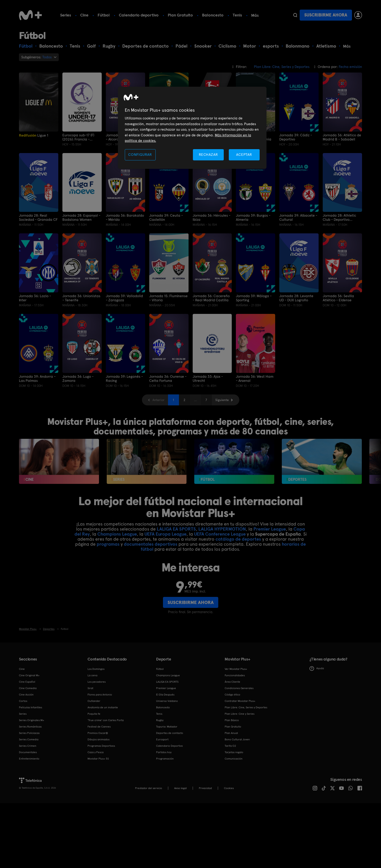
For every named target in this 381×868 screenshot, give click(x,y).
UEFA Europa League (165, 534)
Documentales (28, 752)
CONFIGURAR (140, 155)
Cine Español (27, 682)
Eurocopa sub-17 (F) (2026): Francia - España (78, 137)
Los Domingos (96, 669)
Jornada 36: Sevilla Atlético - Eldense (338, 298)
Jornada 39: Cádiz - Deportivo (296, 137)
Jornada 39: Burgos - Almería (253, 218)
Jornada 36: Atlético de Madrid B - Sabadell (342, 137)
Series (66, 15)
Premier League (270, 529)
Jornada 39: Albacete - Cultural (298, 218)
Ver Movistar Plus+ (236, 669)
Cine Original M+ (29, 675)
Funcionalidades (235, 675)
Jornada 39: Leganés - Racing (124, 378)
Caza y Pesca (96, 752)
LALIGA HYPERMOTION (222, 529)
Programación (165, 759)
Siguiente (222, 400)
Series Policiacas (29, 733)
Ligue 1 (34, 135)
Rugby (160, 720)
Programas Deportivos (101, 746)
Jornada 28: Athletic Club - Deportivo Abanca (339, 218)
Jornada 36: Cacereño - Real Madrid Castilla (211, 298)
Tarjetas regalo (234, 752)
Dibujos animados (99, 739)
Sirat (90, 688)
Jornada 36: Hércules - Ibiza (212, 218)
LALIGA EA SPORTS (176, 529)
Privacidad (205, 788)
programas (108, 544)
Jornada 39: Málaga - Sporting (254, 298)
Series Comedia (29, 739)
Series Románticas (30, 727)
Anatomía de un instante (103, 707)
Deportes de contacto (170, 733)
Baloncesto (213, 15)
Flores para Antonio (100, 695)
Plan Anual (231, 733)
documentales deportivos (151, 544)
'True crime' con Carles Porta (106, 720)
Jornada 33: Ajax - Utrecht (208, 378)
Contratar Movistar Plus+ (240, 701)
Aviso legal (180, 788)
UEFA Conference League (220, 534)
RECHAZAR (208, 155)
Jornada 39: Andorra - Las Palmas (37, 378)
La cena (92, 675)
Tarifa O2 (230, 746)
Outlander (94, 701)
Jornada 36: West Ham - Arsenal (255, 378)
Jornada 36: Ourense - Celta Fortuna (168, 378)
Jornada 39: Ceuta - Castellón (166, 218)
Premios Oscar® (98, 733)
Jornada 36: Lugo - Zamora (78, 378)
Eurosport (162, 739)
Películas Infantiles (31, 707)
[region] (192, 128)
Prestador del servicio (149, 788)
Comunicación (234, 759)
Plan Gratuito (180, 15)
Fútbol (104, 15)
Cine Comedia (28, 688)
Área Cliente (232, 682)
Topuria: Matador (167, 727)
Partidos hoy (164, 752)
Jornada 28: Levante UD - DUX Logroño (296, 298)
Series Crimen (28, 746)
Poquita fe (94, 714)
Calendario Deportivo (169, 746)
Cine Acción (26, 695)
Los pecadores (97, 682)
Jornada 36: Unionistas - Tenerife (81, 298)
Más (255, 15)
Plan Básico (232, 720)
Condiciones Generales (239, 688)
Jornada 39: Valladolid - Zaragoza (124, 298)
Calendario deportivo (139, 15)
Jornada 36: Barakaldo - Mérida (125, 218)
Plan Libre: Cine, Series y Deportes (246, 707)
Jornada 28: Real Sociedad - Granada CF (38, 218)
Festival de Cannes (99, 727)
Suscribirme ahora (326, 15)
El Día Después (165, 695)
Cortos (23, 701)
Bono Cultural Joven (237, 739)
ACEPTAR (244, 155)
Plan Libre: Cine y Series (240, 714)
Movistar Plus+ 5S (98, 759)
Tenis (237, 15)
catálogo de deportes (238, 539)
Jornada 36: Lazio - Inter (35, 298)
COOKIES (229, 788)
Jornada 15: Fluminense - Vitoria (168, 298)
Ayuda (317, 668)
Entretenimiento (29, 759)
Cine (84, 15)
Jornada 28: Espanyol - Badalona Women (81, 218)
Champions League (117, 534)
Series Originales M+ (32, 720)
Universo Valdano (167, 701)
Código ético (232, 695)
